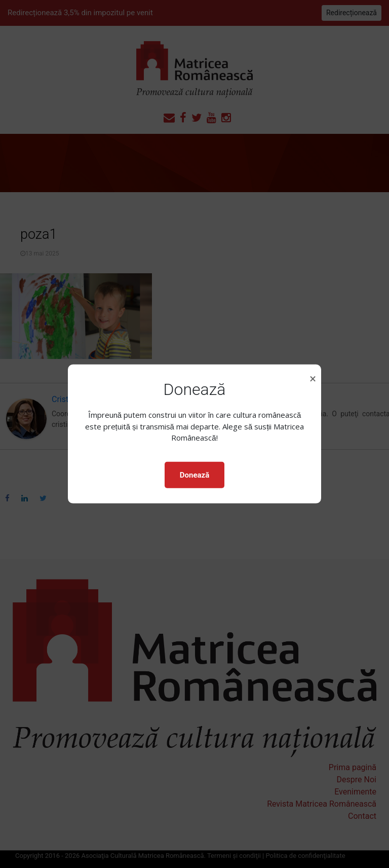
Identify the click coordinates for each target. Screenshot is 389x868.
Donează (194, 475)
